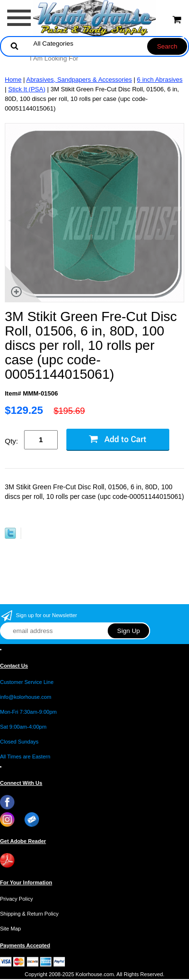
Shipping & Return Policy (29, 914)
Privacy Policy (16, 899)
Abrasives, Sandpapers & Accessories (79, 80)
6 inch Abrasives (160, 80)
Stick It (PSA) (27, 89)
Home (13, 80)
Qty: (12, 441)
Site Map (10, 929)
